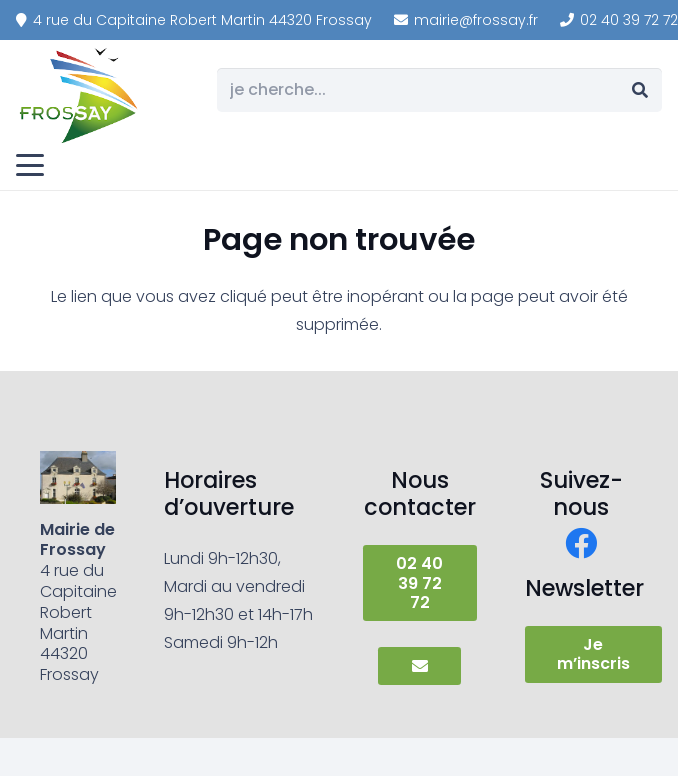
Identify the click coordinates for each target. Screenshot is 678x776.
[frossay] (80, 95)
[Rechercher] (639, 90)
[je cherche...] (439, 90)
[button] (30, 165)
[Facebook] (581, 543)
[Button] (419, 666)
